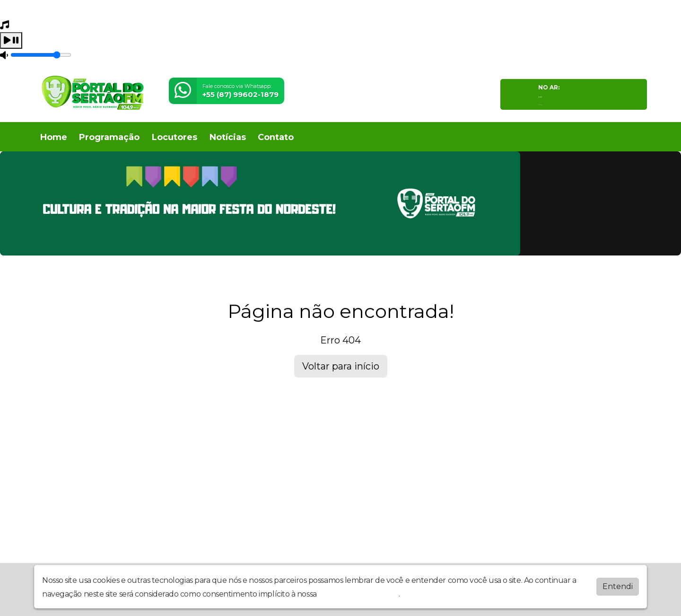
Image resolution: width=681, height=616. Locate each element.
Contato (276, 137)
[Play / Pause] (11, 40)
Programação (109, 137)
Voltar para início (341, 366)
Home (54, 137)
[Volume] (41, 55)
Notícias (228, 137)
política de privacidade (358, 594)
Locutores (175, 137)
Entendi (618, 586)
